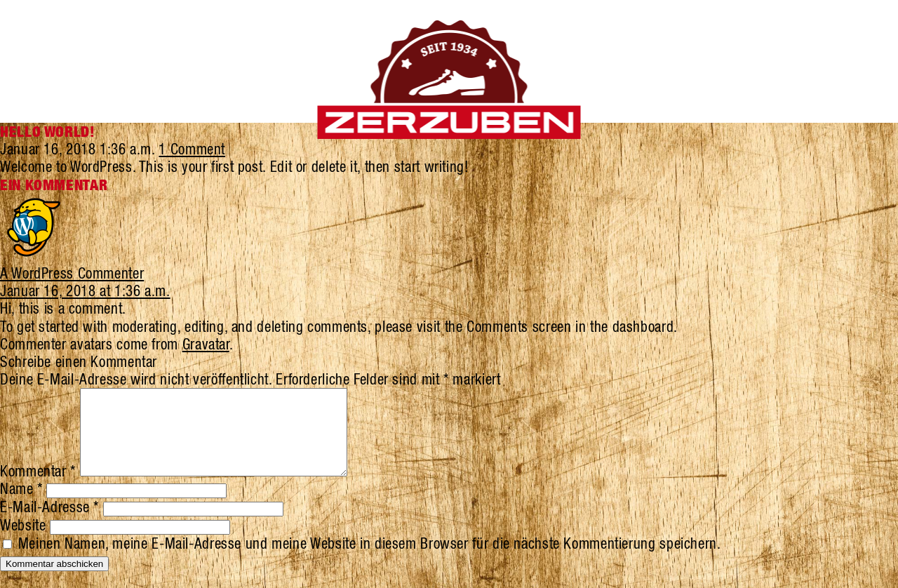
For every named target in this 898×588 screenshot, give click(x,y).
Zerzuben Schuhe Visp (449, 80)
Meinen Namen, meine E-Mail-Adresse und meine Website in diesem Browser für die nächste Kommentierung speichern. (370, 560)
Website (23, 542)
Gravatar (206, 344)
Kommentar (38, 488)
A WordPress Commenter (72, 273)
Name (21, 505)
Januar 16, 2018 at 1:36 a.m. (85, 290)
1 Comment (192, 149)
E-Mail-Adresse (49, 523)
